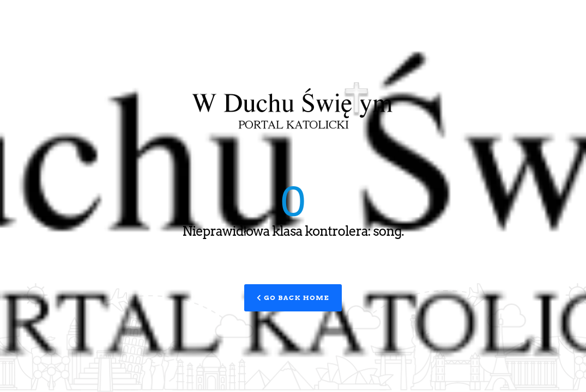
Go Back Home (293, 298)
